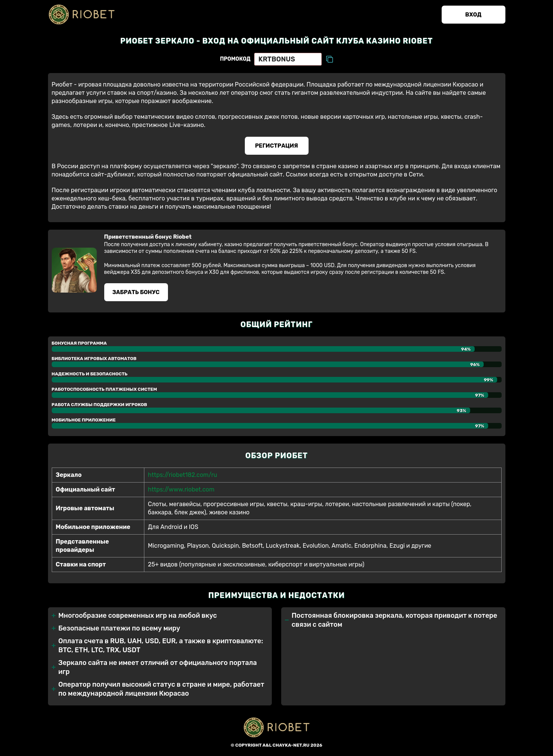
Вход (473, 15)
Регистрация (276, 146)
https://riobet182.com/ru (183, 475)
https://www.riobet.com (181, 489)
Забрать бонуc (136, 292)
